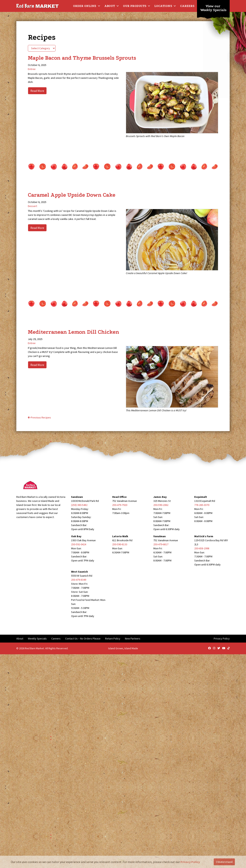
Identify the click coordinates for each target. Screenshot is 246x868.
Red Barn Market (34, 648)
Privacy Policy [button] (190, 862)
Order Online (87, 6)
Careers (187, 6)
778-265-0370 (202, 505)
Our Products (137, 6)
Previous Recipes (39, 417)
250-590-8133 (120, 544)
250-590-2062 (161, 505)
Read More (37, 91)
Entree (32, 69)
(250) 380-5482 (79, 505)
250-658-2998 (202, 548)
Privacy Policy (222, 639)
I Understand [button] (224, 862)
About (112, 6)
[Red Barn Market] (37, 6)
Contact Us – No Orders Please (83, 639)
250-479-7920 (120, 505)
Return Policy (113, 639)
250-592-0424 (79, 544)
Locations (165, 6)
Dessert (32, 206)
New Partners (133, 639)
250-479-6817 (161, 544)
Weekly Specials (37, 639)
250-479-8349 (79, 580)
